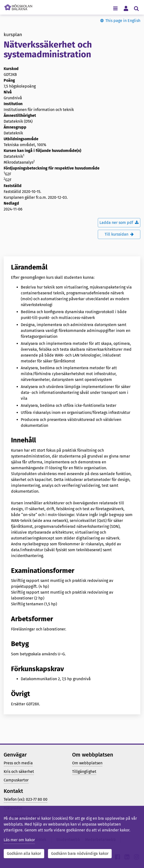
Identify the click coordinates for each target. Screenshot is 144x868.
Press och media (18, 763)
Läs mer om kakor (19, 840)
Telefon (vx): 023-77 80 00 (26, 799)
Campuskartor (16, 780)
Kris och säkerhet (19, 772)
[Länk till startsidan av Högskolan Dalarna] (18, 6)
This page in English (123, 21)
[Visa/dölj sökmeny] (136, 8)
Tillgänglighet (84, 772)
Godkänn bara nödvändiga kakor (80, 853)
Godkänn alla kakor (24, 853)
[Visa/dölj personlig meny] (126, 8)
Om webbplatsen (87, 763)
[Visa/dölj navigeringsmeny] (115, 8)
